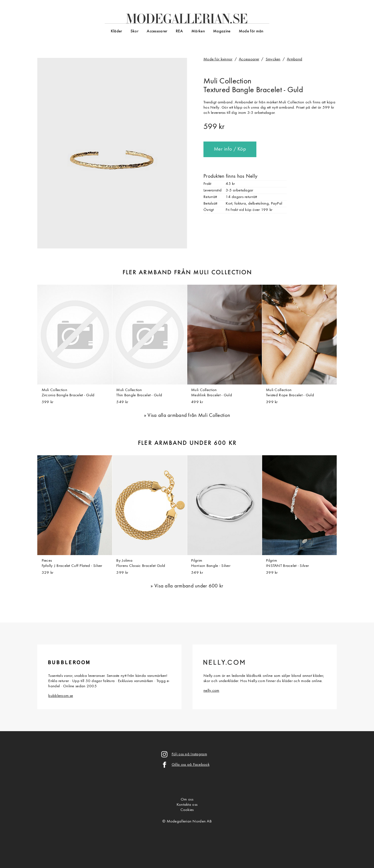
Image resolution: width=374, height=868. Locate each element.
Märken (198, 31)
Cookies (187, 810)
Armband (294, 59)
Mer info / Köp (230, 149)
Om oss (187, 800)
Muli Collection (227, 81)
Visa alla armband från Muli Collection (189, 416)
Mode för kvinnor (218, 59)
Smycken (273, 59)
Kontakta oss (187, 805)
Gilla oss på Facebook (191, 765)
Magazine (222, 31)
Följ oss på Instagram (189, 754)
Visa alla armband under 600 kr (189, 586)
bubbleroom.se (61, 696)
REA (179, 31)
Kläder (117, 31)
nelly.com (211, 691)
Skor (134, 31)
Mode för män (251, 31)
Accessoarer (157, 31)
